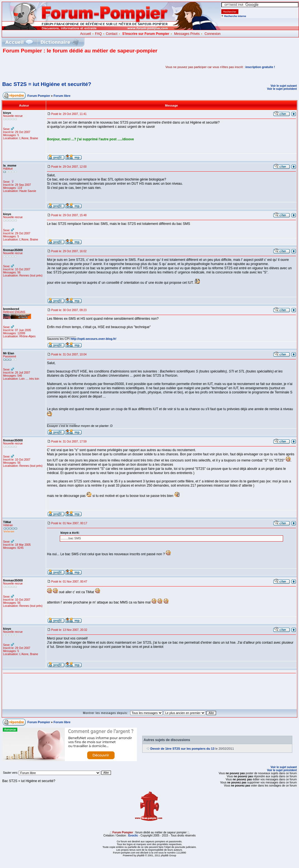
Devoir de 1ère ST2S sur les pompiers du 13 (182, 749)
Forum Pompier (39, 96)
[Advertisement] (68, 67)
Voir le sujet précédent (282, 89)
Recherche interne (235, 16)
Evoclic (133, 835)
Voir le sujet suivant (284, 86)
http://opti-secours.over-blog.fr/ (93, 339)
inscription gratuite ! (260, 67)
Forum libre (62, 96)
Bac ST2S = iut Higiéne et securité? (47, 84)
